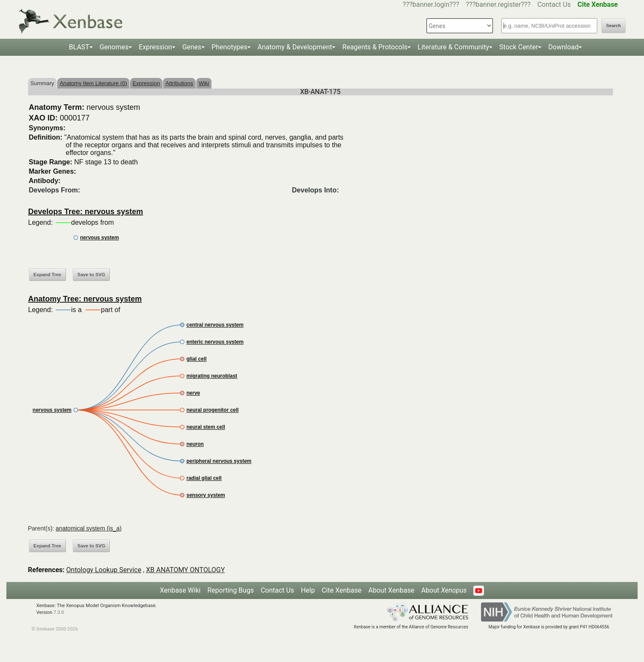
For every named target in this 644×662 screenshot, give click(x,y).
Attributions (179, 83)
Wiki (204, 83)
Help (308, 590)
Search (613, 26)
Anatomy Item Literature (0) (93, 83)
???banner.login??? (431, 4)
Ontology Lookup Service (104, 570)
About (444, 590)
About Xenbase (391, 590)
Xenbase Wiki (180, 590)
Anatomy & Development (295, 47)
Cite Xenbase (342, 590)
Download (563, 47)
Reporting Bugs (230, 590)
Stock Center (519, 47)
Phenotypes (229, 47)
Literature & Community (453, 47)
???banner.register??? (498, 4)
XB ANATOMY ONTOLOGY (185, 570)
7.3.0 (59, 612)
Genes (192, 47)
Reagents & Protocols (375, 47)
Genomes (114, 47)
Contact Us (554, 4)
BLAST (79, 47)
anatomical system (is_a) (89, 528)
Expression (155, 47)
